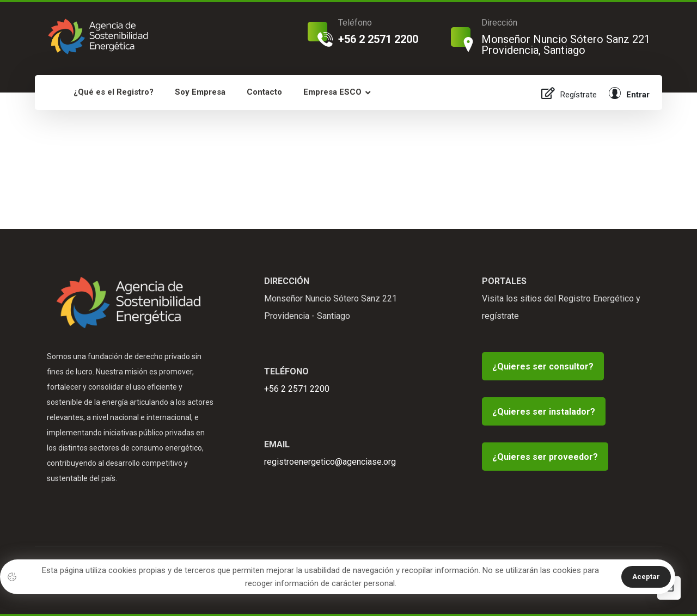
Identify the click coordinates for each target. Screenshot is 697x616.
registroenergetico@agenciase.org (330, 462)
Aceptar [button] (646, 577)
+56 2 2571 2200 (297, 389)
